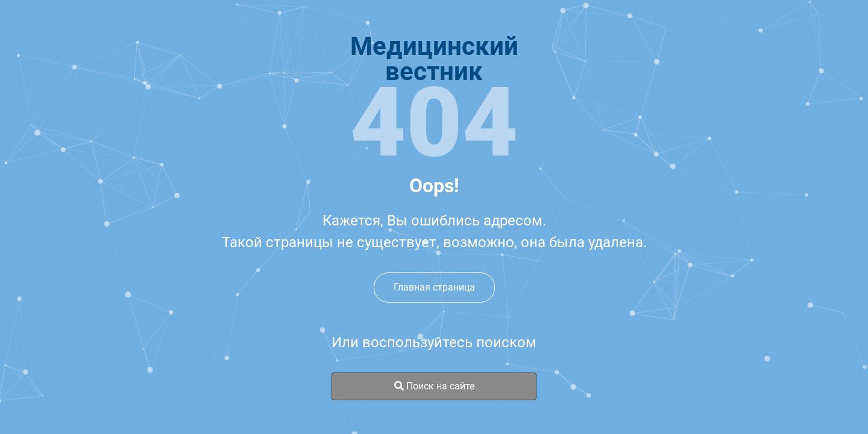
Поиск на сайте (434, 386)
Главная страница (434, 287)
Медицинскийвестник (434, 59)
